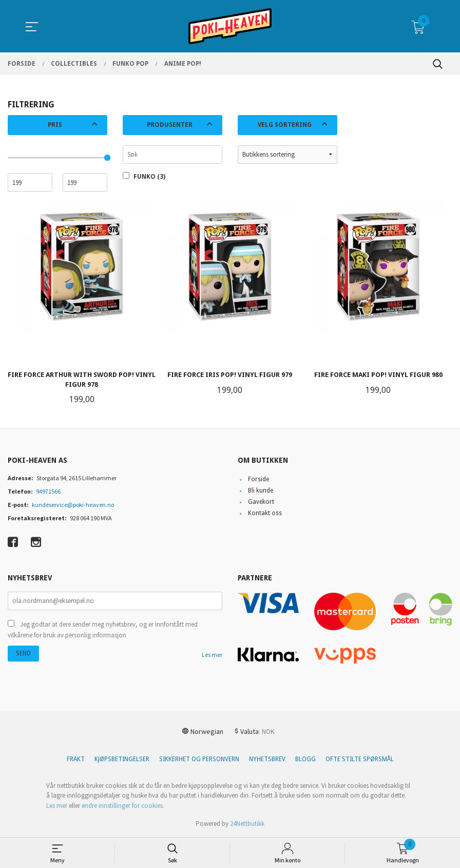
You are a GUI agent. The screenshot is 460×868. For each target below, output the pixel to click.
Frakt (76, 759)
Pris (55, 125)
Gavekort (261, 502)
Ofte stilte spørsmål (360, 759)
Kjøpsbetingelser (122, 759)
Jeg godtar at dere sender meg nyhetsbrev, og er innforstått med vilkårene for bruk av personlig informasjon (103, 630)
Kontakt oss (265, 514)
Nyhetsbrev (267, 759)
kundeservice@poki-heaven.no (73, 505)
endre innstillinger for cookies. (123, 806)
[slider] (107, 158)
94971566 (48, 492)
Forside (258, 480)
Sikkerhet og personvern (199, 759)
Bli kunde (261, 491)
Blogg (305, 759)
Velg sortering (285, 125)
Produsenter (170, 125)
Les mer (212, 655)
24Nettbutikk (247, 824)
